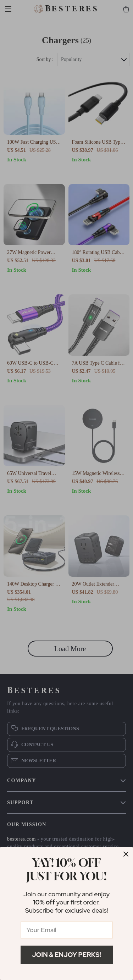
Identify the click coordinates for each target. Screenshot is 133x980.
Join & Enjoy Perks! (66, 955)
